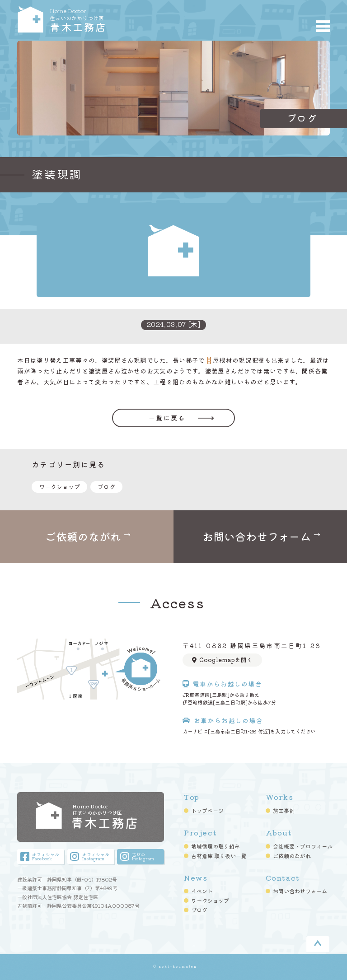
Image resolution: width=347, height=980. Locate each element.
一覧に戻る (167, 418)
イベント (202, 891)
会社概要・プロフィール (303, 846)
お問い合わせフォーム (300, 891)
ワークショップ (59, 487)
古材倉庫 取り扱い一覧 (219, 856)
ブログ (106, 487)
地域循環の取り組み (216, 846)
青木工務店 (108, 19)
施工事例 (284, 811)
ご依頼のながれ (292, 856)
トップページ (207, 811)
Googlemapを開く (222, 660)
